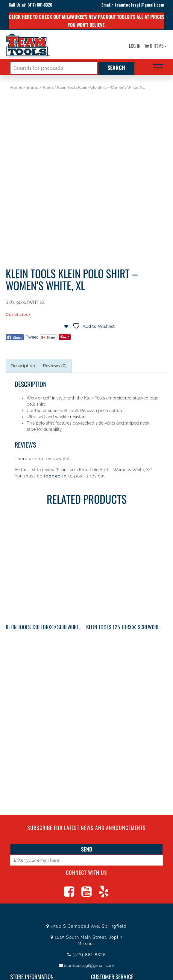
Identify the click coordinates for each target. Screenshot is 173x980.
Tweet (32, 337)
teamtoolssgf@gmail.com (138, 5)
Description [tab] (23, 366)
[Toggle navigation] (158, 67)
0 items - (155, 46)
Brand (33, 87)
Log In (133, 46)
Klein (48, 87)
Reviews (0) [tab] (55, 366)
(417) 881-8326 (41, 5)
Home (16, 87)
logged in (55, 476)
